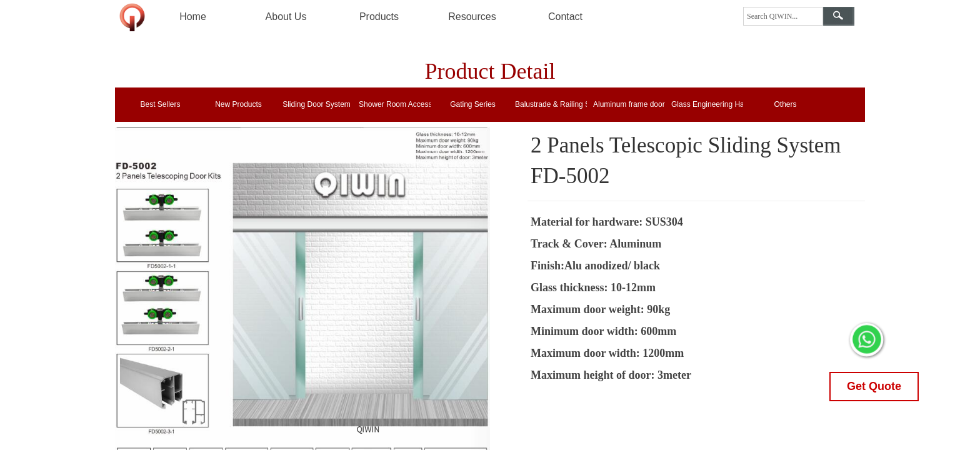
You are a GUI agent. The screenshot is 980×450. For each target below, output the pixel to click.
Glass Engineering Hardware (707, 104)
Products (379, 17)
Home (193, 17)
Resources (472, 17)
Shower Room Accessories (395, 104)
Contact (565, 17)
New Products (238, 104)
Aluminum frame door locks (629, 104)
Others (785, 104)
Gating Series (473, 104)
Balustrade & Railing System (551, 104)
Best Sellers (160, 104)
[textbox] (783, 16)
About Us (286, 17)
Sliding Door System (317, 104)
